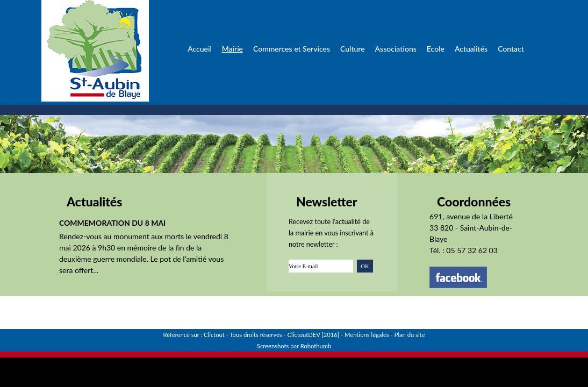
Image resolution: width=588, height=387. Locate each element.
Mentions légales (367, 335)
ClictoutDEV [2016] (314, 335)
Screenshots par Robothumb (294, 346)
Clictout (214, 335)
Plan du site (410, 335)
